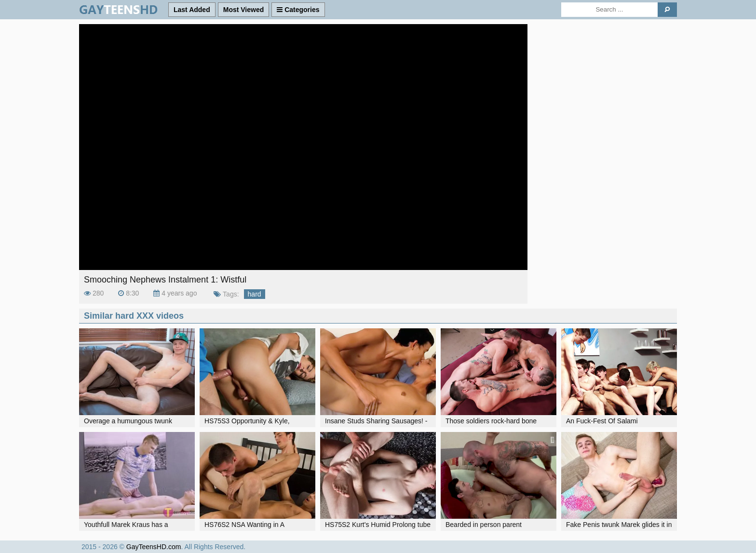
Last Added (192, 10)
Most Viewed (244, 10)
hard (255, 294)
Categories (298, 10)
